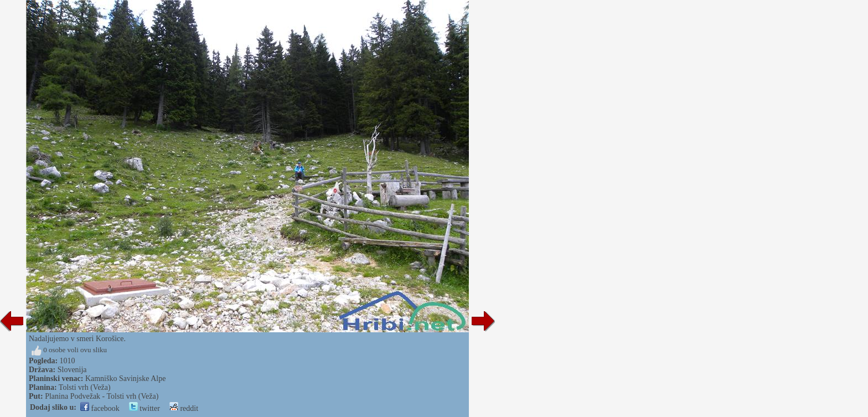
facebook (100, 408)
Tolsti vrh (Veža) (85, 387)
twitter (144, 408)
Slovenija (72, 370)
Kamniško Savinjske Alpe (125, 379)
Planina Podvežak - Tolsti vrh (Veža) (102, 396)
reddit (184, 408)
